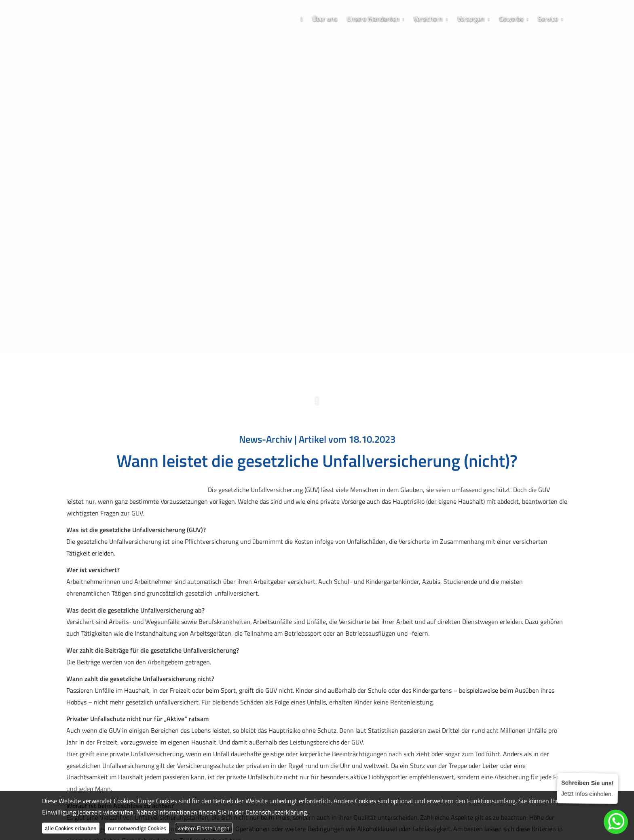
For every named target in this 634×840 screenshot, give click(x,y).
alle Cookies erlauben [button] (71, 828)
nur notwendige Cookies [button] (137, 828)
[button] (317, 405)
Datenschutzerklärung (276, 812)
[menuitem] (301, 19)
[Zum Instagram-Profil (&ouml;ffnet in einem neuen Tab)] (309, 357)
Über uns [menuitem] (325, 19)
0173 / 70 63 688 (317, 342)
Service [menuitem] (548, 19)
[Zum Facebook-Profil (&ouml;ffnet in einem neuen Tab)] (293, 357)
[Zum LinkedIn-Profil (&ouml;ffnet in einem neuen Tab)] (341, 357)
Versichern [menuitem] (428, 19)
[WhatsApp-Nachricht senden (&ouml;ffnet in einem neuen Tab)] (325, 357)
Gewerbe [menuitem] (511, 19)
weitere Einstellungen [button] (204, 828)
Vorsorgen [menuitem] (471, 19)
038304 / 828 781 (320, 330)
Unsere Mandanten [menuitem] (373, 19)
